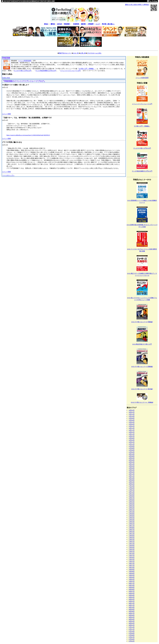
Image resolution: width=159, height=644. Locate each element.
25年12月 (132, 414)
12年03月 (132, 550)
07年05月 (132, 641)
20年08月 (132, 456)
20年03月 (132, 462)
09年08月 (132, 589)
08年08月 (132, 611)
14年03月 (132, 532)
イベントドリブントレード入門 (70, 71)
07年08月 (132, 635)
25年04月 (132, 420)
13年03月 (132, 540)
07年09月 (132, 633)
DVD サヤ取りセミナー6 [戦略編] (142, 322)
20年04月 (132, 460)
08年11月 (132, 605)
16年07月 (132, 498)
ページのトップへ (9, 175)
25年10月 (132, 416)
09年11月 (132, 583)
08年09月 (132, 609)
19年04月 (132, 468)
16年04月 (132, 504)
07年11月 (132, 629)
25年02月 (132, 424)
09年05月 (132, 593)
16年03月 (132, 506)
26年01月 (132, 412)
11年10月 (132, 553)
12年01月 (132, 552)
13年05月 (132, 538)
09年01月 (132, 601)
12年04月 (132, 548)
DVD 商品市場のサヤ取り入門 (142, 344)
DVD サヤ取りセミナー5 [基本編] (142, 389)
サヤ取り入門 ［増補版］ (87, 69)
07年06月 (132, 639)
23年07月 (132, 436)
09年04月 (132, 595)
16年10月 (132, 494)
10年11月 (132, 565)
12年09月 (132, 546)
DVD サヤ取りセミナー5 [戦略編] (142, 367)
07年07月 (132, 637)
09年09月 (132, 587)
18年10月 (132, 478)
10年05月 (132, 575)
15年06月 (132, 516)
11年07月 (132, 555)
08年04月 (132, 619)
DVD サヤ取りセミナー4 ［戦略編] (142, 402)
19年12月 (132, 464)
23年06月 (132, 438)
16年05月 (132, 502)
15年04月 (132, 520)
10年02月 (132, 579)
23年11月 (132, 434)
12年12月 (132, 544)
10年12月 (132, 563)
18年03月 (132, 482)
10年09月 (132, 569)
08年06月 (132, 615)
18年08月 (132, 480)
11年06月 (132, 557)
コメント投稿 (6, 114)
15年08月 (132, 514)
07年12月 (132, 627)
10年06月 (132, 573)
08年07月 (132, 613)
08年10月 (132, 607)
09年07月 (132, 591)
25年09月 (132, 418)
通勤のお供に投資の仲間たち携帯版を (137, 5)
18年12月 (132, 474)
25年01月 (132, 426)
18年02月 (132, 484)
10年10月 (132, 567)
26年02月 (132, 410)
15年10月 (132, 512)
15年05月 (132, 518)
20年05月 (132, 458)
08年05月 (132, 617)
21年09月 (132, 446)
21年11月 (132, 444)
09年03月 (132, 597)
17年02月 (132, 488)
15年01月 (132, 524)
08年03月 (132, 621)
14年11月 (132, 526)
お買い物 (83, 53)
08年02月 (132, 623)
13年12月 (132, 534)
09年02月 (132, 599)
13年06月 (132, 536)
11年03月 (132, 559)
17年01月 (132, 490)
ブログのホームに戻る (94, 53)
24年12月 (132, 428)
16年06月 (132, 500)
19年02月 (132, 472)
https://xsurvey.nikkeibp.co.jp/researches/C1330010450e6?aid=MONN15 (28, 135)
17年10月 (132, 486)
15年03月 (132, 522)
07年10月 (132, 631)
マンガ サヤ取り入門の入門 (22, 71)
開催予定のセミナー (65, 53)
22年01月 (132, 442)
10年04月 (132, 577)
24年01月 (132, 432)
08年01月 (132, 625)
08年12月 (132, 603)
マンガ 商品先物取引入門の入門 (46, 71)
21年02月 (132, 452)
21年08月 (132, 448)
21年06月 (132, 450)
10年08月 (132, 571)
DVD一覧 (76, 53)
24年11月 (132, 430)
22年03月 (132, 440)
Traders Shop (6, 78)
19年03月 (132, 470)
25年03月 (132, 422)
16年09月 (132, 496)
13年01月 (132, 542)
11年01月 (132, 561)
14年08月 (132, 528)
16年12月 (132, 492)
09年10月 (132, 585)
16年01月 (132, 510)
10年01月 (132, 581)
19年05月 (132, 466)
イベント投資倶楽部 (25, 61)
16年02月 (132, 508)
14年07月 (132, 530)
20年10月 (132, 454)
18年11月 (132, 476)
